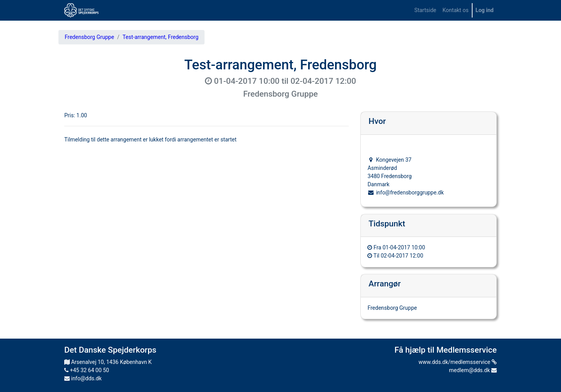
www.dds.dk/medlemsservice (458, 362)
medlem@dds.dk (473, 370)
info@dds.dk (83, 378)
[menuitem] (425, 10)
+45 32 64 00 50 (87, 370)
